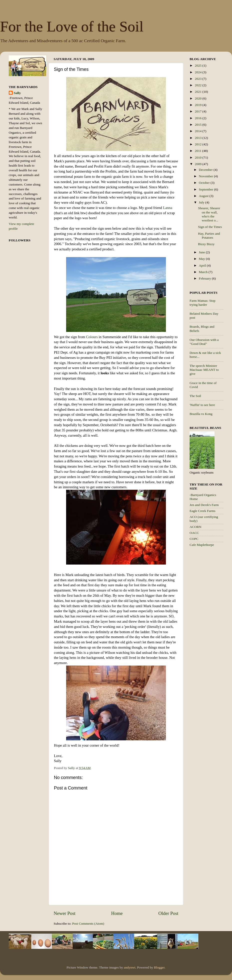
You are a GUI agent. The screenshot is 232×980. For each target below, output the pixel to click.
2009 (199, 164)
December (206, 170)
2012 (199, 144)
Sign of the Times (210, 227)
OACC (194, 533)
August (204, 196)
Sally (17, 93)
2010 (199, 157)
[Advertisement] (210, 630)
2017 (199, 111)
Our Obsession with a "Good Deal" (204, 342)
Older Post (168, 913)
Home (117, 913)
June (202, 252)
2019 (199, 105)
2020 (199, 98)
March (204, 272)
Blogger (159, 967)
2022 (199, 85)
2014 (199, 131)
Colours (91, 337)
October (205, 183)
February (205, 278)
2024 (199, 72)
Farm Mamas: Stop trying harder (203, 303)
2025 (199, 65)
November (206, 176)
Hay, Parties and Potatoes (209, 236)
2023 (199, 79)
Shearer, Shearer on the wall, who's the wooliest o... (209, 214)
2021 (199, 92)
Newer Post (65, 913)
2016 (199, 118)
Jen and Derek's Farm (204, 505)
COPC (194, 539)
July (202, 202)
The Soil (195, 396)
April (203, 265)
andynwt (130, 967)
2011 (199, 151)
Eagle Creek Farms (202, 511)
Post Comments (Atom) (88, 924)
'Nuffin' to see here (202, 405)
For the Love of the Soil (72, 26)
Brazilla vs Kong (201, 414)
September (206, 189)
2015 (199, 125)
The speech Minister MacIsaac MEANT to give (204, 370)
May (202, 259)
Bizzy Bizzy (206, 244)
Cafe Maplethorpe (202, 545)
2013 (199, 138)
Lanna (168, 208)
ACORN (195, 527)
